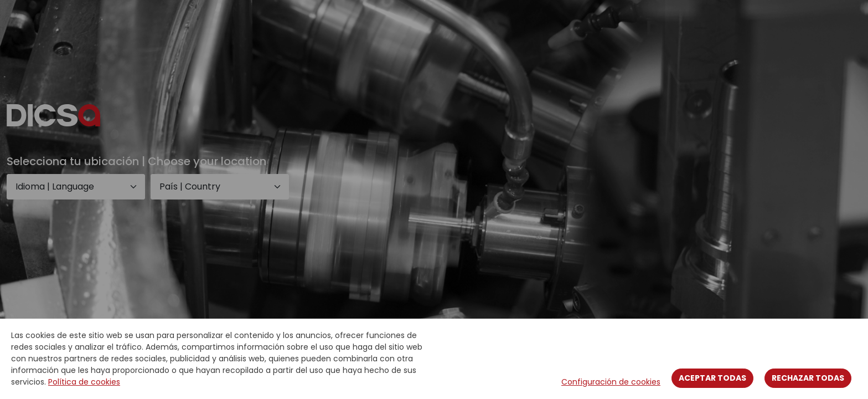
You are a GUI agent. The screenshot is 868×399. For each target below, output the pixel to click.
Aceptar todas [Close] (712, 378)
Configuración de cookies (611, 382)
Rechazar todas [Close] (808, 378)
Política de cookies (84, 382)
